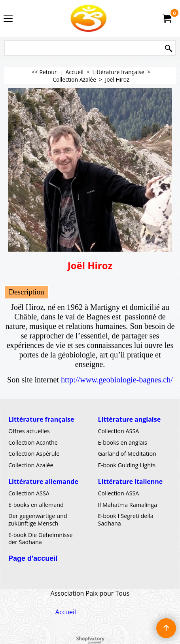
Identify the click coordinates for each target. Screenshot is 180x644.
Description (27, 292)
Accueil (66, 612)
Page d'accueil (33, 558)
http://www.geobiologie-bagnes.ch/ (117, 380)
